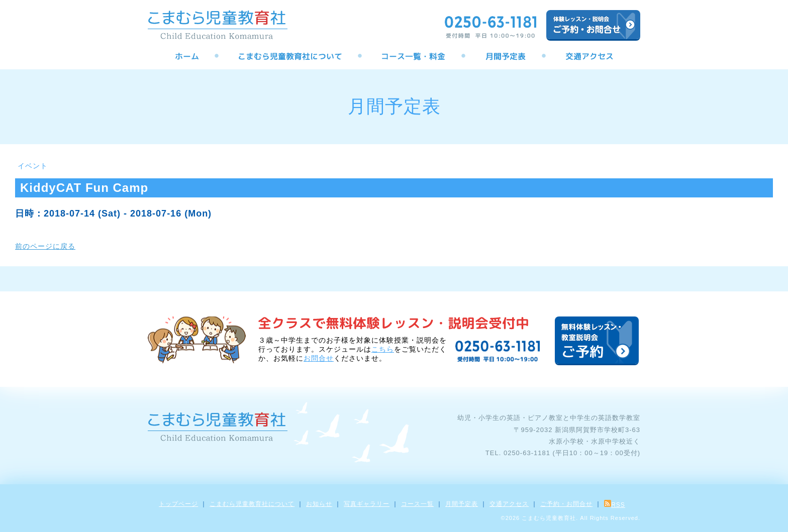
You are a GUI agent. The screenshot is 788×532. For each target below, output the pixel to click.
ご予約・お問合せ (566, 504)
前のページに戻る (45, 246)
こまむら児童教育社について (252, 504)
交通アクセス (509, 504)
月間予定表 (462, 504)
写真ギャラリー (367, 504)
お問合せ (319, 358)
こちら (383, 349)
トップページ (178, 504)
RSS (615, 505)
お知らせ (319, 504)
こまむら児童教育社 (549, 518)
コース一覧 (417, 504)
